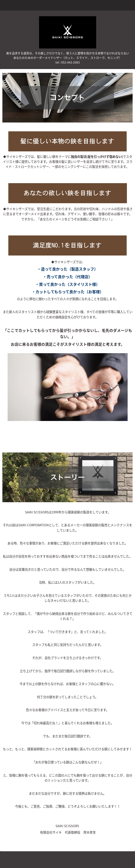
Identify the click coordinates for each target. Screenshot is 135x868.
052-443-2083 (70, 62)
